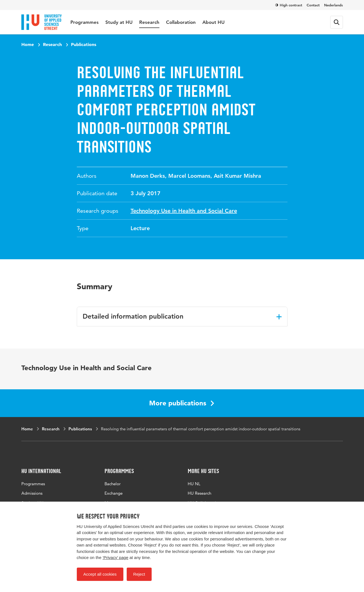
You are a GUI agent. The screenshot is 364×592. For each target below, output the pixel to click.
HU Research (199, 493)
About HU (213, 22)
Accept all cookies (100, 574)
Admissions (32, 493)
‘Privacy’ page (115, 557)
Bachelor (113, 484)
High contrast (289, 5)
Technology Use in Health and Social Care (184, 211)
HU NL (194, 484)
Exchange (114, 493)
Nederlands (334, 5)
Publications (84, 44)
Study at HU (119, 22)
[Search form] (337, 22)
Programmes (85, 22)
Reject (139, 574)
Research (149, 22)
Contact (313, 5)
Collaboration (181, 22)
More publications (182, 403)
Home (28, 44)
